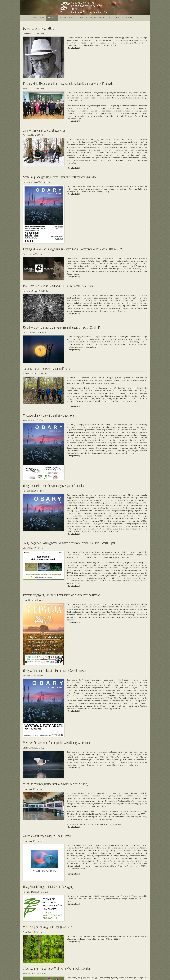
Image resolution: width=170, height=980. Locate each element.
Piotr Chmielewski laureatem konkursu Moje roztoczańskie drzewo (58, 288)
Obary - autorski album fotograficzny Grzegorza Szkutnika (53, 488)
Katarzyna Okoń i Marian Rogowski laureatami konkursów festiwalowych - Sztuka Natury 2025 (73, 251)
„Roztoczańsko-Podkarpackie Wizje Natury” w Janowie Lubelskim (57, 970)
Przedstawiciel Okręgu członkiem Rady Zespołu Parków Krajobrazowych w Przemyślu (68, 85)
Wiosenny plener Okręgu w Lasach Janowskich (48, 929)
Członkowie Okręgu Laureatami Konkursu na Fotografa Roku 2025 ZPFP (61, 329)
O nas (109, 18)
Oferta (102, 18)
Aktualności (52, 18)
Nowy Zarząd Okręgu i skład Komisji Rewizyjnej (48, 889)
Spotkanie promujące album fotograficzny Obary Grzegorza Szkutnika (59, 179)
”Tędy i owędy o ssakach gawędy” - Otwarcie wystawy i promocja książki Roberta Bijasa (69, 545)
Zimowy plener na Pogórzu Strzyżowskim (45, 132)
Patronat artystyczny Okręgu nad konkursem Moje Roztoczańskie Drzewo (62, 597)
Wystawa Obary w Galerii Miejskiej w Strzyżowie (49, 417)
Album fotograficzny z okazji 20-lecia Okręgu (47, 838)
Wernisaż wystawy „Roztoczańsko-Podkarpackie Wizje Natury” (56, 786)
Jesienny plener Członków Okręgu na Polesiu (47, 370)
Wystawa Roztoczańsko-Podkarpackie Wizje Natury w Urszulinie (57, 745)
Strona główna (39, 18)
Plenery (93, 18)
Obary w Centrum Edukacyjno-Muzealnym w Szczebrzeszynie (55, 673)
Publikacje (73, 18)
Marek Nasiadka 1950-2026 (39, 28)
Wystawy (63, 18)
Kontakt (129, 18)
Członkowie (119, 18)
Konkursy (84, 18)
